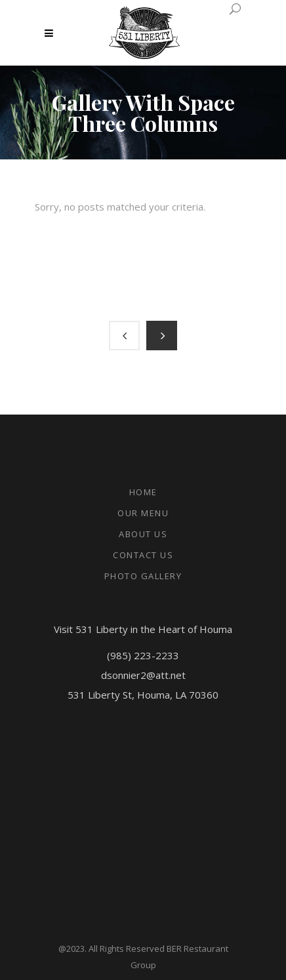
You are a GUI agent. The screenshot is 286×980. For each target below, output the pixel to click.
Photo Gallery (143, 576)
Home (143, 492)
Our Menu (143, 513)
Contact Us (143, 555)
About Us (143, 534)
